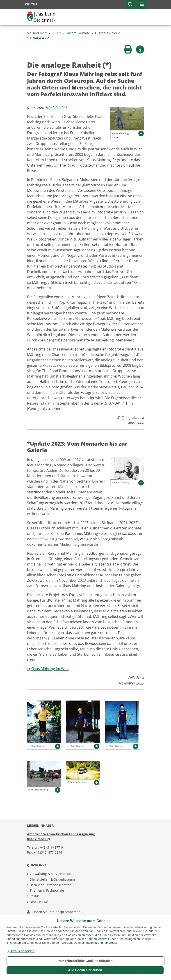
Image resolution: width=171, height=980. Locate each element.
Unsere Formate (76, 33)
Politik (34, 896)
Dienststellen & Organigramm (52, 879)
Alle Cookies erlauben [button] (85, 970)
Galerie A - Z (38, 38)
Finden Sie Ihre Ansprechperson (55, 912)
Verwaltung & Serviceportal (50, 874)
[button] (21, 951)
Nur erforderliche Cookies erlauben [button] (85, 961)
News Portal (39, 902)
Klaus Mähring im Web (50, 669)
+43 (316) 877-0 (51, 847)
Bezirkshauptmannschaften (51, 885)
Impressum (113, 943)
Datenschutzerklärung (88, 943)
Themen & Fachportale (47, 890)
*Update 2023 (56, 108)
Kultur (55, 33)
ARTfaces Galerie (106, 33)
